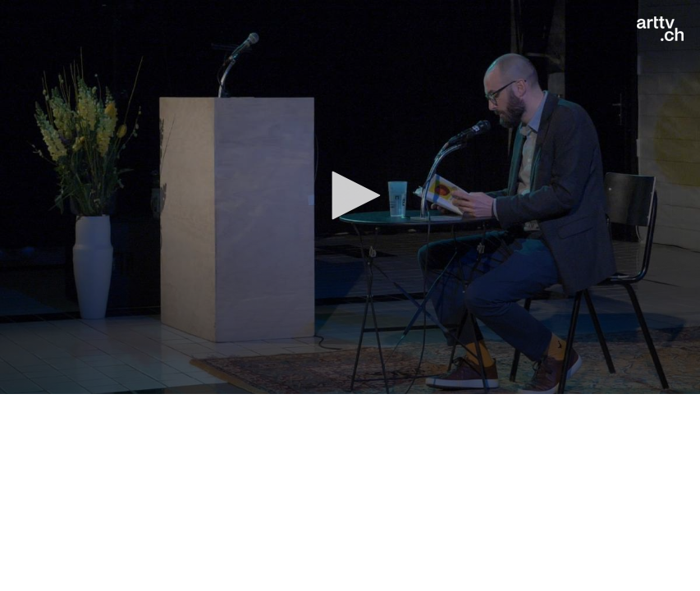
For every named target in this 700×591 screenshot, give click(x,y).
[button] (350, 195)
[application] (350, 197)
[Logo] (660, 29)
